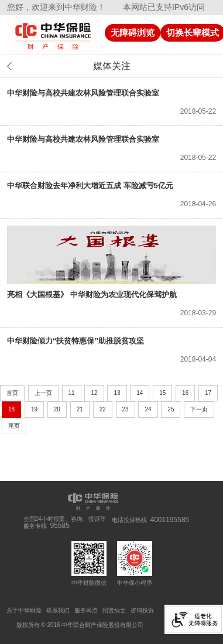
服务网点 (86, 610)
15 (162, 393)
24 (148, 409)
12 (94, 393)
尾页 (14, 426)
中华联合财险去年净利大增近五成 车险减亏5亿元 (90, 185)
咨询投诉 (142, 610)
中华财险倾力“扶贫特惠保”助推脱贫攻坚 (76, 341)
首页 (12, 393)
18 (11, 409)
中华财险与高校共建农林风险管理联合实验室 (83, 93)
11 (72, 393)
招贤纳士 (114, 610)
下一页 (199, 409)
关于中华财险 (24, 610)
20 (57, 409)
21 (80, 409)
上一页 (43, 393)
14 (140, 393)
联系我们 (58, 610)
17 (208, 393)
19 (34, 409)
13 (117, 393)
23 (126, 409)
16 (185, 393)
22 (103, 409)
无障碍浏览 (133, 33)
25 (171, 409)
